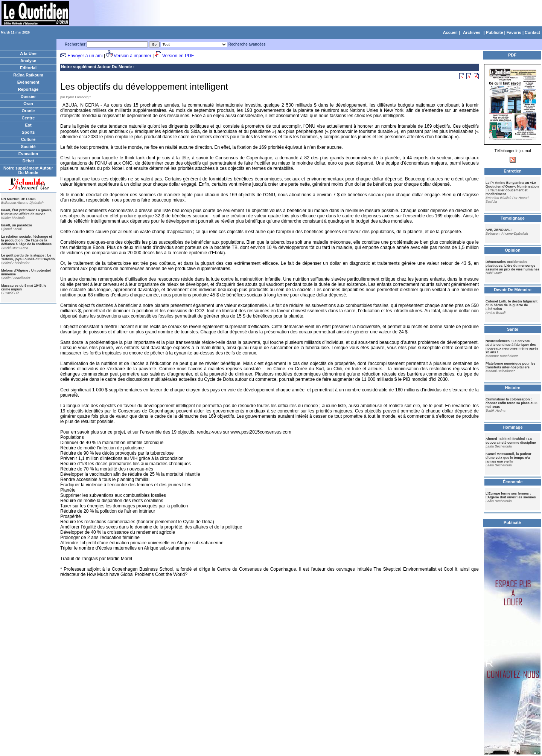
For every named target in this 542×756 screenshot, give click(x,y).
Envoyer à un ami (85, 56)
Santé (513, 329)
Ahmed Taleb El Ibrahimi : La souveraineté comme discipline (511, 441)
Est (28, 125)
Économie (513, 482)
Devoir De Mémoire (513, 290)
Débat (28, 161)
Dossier (28, 96)
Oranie (28, 111)
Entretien (513, 171)
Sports (28, 132)
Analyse (28, 61)
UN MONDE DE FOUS (18, 199)
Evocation (28, 154)
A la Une (28, 53)
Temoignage (513, 218)
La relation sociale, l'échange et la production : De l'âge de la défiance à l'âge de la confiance (27, 240)
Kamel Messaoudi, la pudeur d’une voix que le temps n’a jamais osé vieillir (509, 458)
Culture (28, 139)
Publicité (495, 32)
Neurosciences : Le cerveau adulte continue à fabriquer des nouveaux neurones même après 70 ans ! (512, 347)
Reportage (28, 89)
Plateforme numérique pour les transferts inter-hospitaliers (511, 365)
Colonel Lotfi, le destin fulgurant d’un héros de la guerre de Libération (512, 305)
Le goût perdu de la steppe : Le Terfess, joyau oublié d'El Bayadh (28, 257)
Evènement (28, 82)
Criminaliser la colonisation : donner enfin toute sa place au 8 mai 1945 (512, 403)
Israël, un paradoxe (17, 225)
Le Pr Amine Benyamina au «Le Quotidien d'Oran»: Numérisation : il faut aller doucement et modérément (512, 188)
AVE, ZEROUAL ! (499, 230)
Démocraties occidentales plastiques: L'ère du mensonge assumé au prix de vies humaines (512, 266)
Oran (28, 104)
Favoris (514, 32)
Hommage (512, 427)
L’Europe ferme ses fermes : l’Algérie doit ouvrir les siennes (511, 495)
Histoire (513, 388)
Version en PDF (178, 56)
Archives (472, 32)
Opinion (513, 250)
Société (28, 147)
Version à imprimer (132, 56)
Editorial (28, 68)
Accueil (450, 32)
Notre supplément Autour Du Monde (28, 170)
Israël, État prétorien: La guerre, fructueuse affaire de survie (27, 212)
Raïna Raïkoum (28, 75)
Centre (28, 118)
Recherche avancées (247, 44)
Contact (532, 32)
